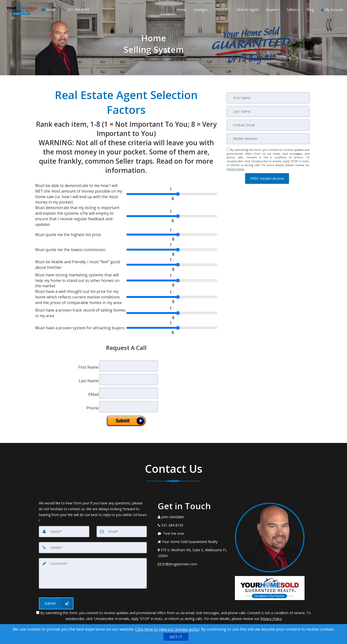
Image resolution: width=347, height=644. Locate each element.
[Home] (21, 10)
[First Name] (268, 98)
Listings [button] (201, 10)
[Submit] (56, 603)
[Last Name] (268, 111)
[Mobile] (268, 139)
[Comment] (93, 573)
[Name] (64, 532)
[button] (267, 178)
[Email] (268, 125)
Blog (310, 10)
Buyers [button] (273, 10)
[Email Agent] (50, 10)
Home (181, 10)
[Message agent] (193, 534)
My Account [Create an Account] (332, 10)
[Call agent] (74, 10)
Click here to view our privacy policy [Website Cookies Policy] (167, 629)
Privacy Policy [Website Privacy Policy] (236, 169)
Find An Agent (248, 10)
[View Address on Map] (193, 553)
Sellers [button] (293, 10)
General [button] (222, 10)
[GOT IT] (176, 637)
